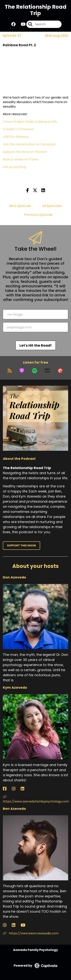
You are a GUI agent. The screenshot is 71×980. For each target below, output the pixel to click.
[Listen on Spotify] (35, 371)
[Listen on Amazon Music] (47, 371)
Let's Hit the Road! (36, 345)
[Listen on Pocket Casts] (60, 371)
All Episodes (52, 206)
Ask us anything (14, 167)
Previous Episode (38, 215)
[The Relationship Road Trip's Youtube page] (21, 24)
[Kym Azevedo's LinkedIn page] (25, 789)
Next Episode (20, 206)
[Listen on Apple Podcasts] (22, 371)
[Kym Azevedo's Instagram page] (16, 789)
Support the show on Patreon (25, 152)
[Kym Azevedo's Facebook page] (7, 789)
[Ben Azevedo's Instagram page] (7, 925)
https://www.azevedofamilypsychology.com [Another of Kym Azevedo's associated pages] (35, 799)
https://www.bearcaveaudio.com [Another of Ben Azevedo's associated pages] (31, 933)
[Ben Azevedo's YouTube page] (25, 925)
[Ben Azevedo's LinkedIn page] (16, 925)
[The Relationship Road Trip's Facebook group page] (13, 24)
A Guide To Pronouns (18, 129)
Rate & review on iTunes (21, 159)
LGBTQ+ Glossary (16, 137)
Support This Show (21, 545)
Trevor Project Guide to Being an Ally (30, 122)
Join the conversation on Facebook (29, 144)
